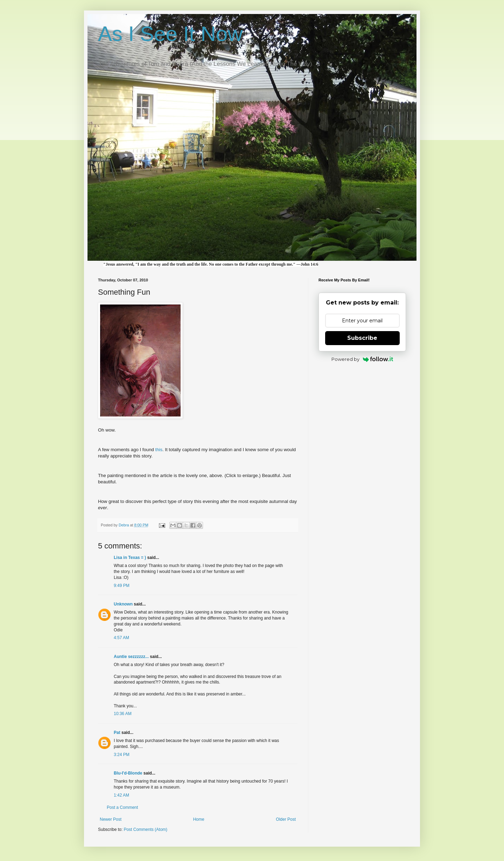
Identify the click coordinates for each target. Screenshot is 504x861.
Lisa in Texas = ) (130, 558)
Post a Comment (122, 807)
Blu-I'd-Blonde (128, 773)
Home (199, 819)
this (159, 450)
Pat (117, 733)
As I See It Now (170, 34)
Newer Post (111, 819)
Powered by (362, 359)
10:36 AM (123, 714)
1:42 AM (121, 795)
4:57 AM (121, 638)
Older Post (286, 819)
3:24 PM (122, 755)
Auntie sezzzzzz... (131, 657)
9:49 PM (122, 586)
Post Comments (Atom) (145, 829)
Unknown (123, 604)
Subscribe (362, 338)
